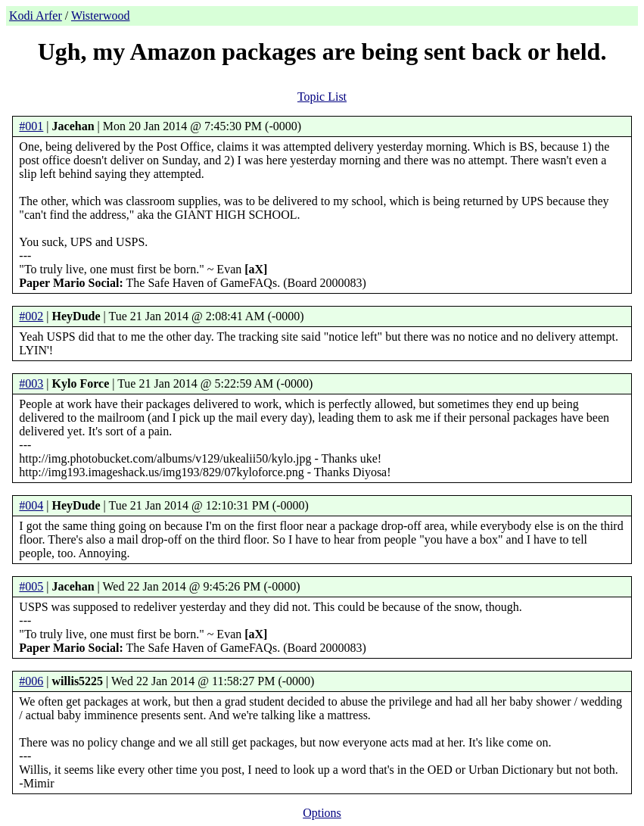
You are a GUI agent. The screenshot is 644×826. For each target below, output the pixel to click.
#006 (31, 681)
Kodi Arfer (36, 16)
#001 (31, 126)
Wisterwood (101, 16)
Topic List (322, 97)
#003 (31, 383)
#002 (31, 316)
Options (322, 813)
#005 (31, 586)
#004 (31, 505)
